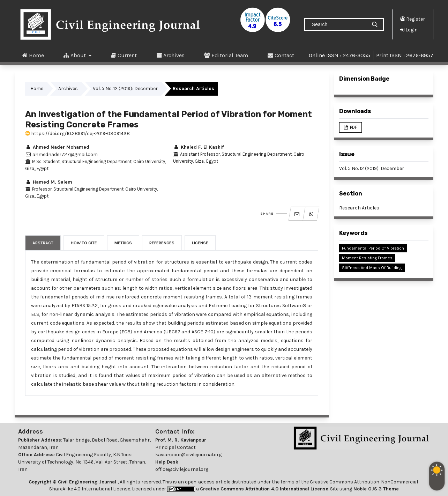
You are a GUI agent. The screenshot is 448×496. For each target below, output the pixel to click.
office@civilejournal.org (182, 469)
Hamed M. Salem (49, 182)
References (162, 243)
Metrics (123, 243)
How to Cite (84, 243)
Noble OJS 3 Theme (375, 489)
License (200, 243)
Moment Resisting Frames (367, 258)
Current (124, 55)
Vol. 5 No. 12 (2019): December (125, 88)
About (75, 55)
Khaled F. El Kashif (198, 147)
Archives (170, 55)
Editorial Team (226, 55)
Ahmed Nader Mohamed (57, 147)
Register (413, 19)
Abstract (43, 243)
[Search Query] (338, 24)
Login (409, 30)
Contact (281, 55)
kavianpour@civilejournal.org (188, 455)
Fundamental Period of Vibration (373, 248)
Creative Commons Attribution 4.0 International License (264, 489)
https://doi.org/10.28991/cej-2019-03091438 (77, 134)
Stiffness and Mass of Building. (372, 268)
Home (33, 55)
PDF (353, 127)
